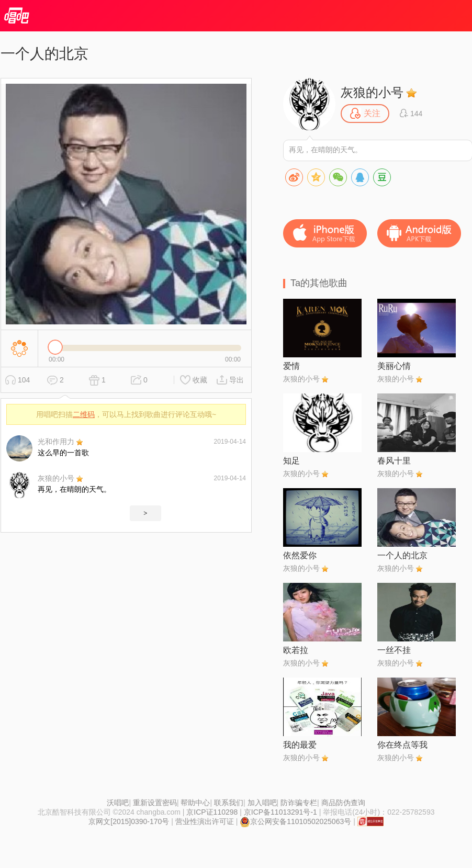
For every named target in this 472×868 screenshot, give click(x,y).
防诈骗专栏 (299, 803)
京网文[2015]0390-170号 (129, 821)
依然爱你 (300, 555)
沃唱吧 (118, 803)
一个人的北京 (402, 555)
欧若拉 (296, 650)
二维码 (84, 414)
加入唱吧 (262, 803)
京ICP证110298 (212, 812)
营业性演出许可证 (205, 821)
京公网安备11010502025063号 (295, 821)
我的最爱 (300, 745)
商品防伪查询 (343, 803)
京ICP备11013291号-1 (280, 812)
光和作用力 (56, 442)
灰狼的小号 (56, 478)
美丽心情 (394, 366)
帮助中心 (195, 803)
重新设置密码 (155, 803)
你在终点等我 (402, 745)
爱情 (291, 366)
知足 (291, 461)
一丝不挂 (394, 650)
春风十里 (394, 461)
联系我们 (229, 803)
